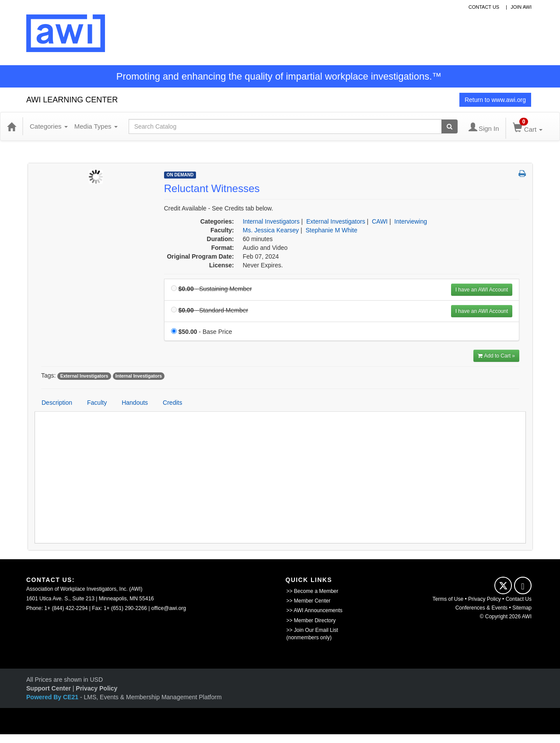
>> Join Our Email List (312, 630)
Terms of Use (448, 599)
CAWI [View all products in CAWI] (380, 221)
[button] (522, 174)
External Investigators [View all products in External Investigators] (336, 221)
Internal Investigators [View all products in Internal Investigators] (271, 221)
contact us (484, 7)
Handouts (135, 403)
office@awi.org (169, 608)
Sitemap (522, 608)
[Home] (11, 126)
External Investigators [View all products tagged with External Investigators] (84, 376)
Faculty (97, 403)
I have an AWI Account (482, 290)
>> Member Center (309, 601)
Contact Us (519, 599)
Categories (49, 126)
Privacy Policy (485, 599)
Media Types (96, 126)
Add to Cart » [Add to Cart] (496, 356)
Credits (172, 403)
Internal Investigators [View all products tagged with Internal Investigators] (139, 376)
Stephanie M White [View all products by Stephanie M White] (331, 230)
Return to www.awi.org (495, 100)
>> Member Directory (311, 620)
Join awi (521, 7)
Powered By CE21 (53, 697)
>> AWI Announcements (315, 610)
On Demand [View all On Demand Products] (180, 175)
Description (57, 403)
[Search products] (450, 126)
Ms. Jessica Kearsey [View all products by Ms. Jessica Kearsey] (271, 230)
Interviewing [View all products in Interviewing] (411, 221)
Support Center (49, 688)
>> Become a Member (313, 591)
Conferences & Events (481, 608)
